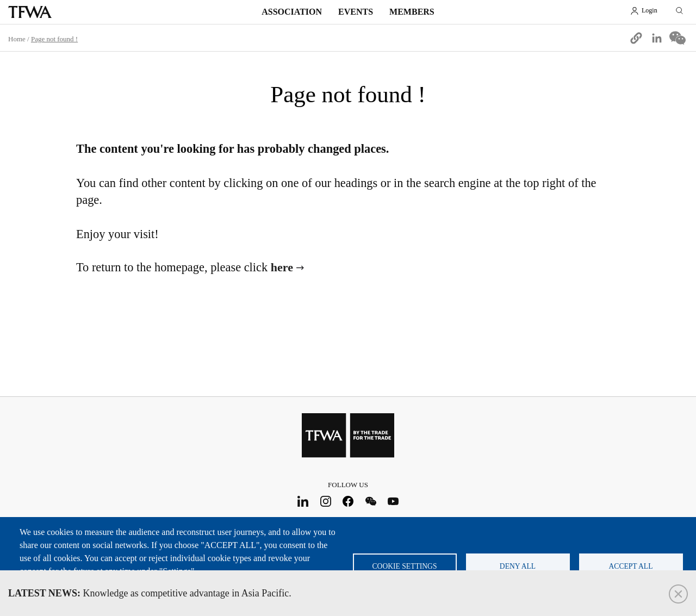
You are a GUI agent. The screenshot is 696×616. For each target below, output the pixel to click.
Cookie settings (405, 566)
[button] (636, 38)
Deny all (518, 566)
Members (412, 12)
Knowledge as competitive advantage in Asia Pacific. (150, 593)
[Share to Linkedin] (657, 38)
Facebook (348, 501)
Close (678, 594)
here (282, 267)
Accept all (631, 566)
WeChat (371, 501)
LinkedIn (303, 501)
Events (356, 12)
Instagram (325, 501)
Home (17, 39)
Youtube (393, 501)
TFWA (30, 12)
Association (292, 12)
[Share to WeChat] (678, 38)
